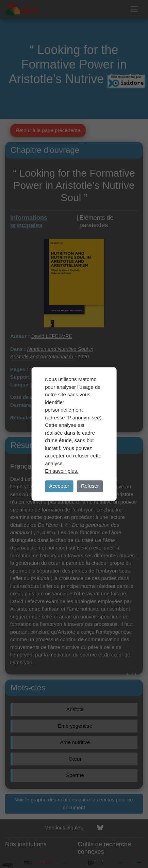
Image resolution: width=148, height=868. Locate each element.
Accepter (59, 486)
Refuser (90, 486)
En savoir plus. (62, 471)
